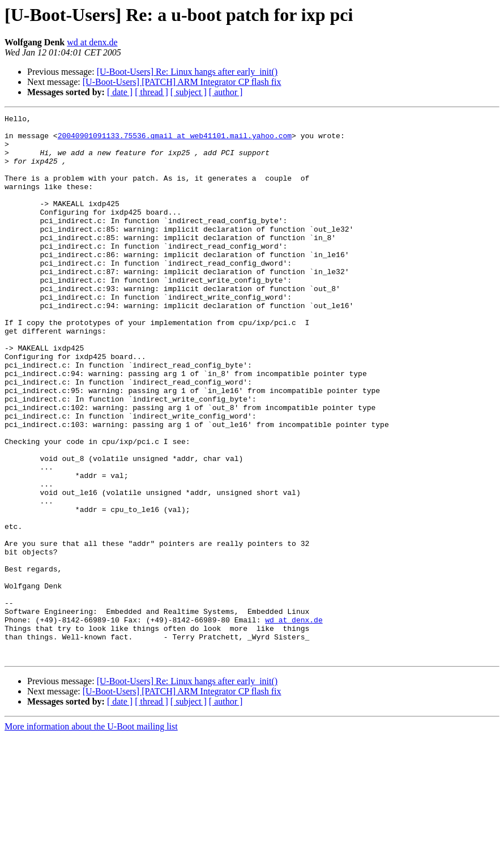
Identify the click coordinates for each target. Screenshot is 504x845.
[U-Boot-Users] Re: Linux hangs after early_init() (187, 72)
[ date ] (120, 92)
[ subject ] (189, 92)
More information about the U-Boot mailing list (91, 835)
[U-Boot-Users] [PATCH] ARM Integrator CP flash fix (182, 82)
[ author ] (226, 92)
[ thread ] (151, 92)
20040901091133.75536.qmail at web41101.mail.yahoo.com (175, 140)
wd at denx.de (92, 42)
